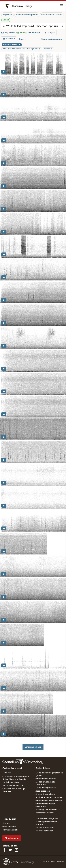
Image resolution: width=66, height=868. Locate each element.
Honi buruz (9, 819)
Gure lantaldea (9, 827)
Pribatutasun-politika (45, 828)
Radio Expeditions (11, 782)
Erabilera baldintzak (44, 831)
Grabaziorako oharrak (46, 779)
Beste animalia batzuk (52, 15)
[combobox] (33, 26)
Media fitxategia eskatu (46, 788)
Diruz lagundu (12, 838)
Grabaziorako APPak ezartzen (49, 801)
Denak (6, 20)
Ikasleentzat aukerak (45, 813)
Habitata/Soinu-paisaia (27, 15)
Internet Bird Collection (13, 786)
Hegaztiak (8, 15)
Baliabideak (43, 769)
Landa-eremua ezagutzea (47, 818)
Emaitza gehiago (33, 747)
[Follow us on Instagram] (17, 850)
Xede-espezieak (43, 791)
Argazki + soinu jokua (45, 794)
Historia (6, 823)
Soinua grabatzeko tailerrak (48, 810)
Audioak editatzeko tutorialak (49, 797)
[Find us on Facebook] (4, 850)
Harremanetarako (10, 830)
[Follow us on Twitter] (10, 850)
